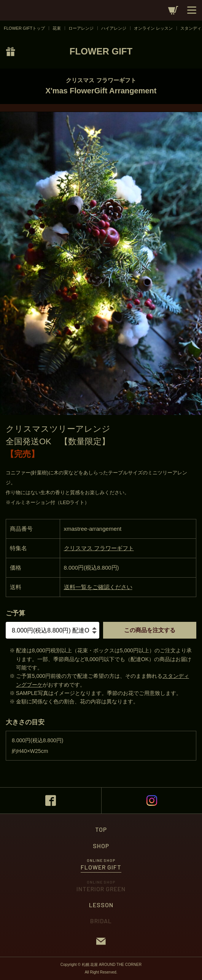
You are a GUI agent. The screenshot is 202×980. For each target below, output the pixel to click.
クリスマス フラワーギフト (101, 80)
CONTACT (101, 941)
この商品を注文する (150, 630)
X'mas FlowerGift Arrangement (101, 91)
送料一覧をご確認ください (98, 587)
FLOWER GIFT (101, 51)
